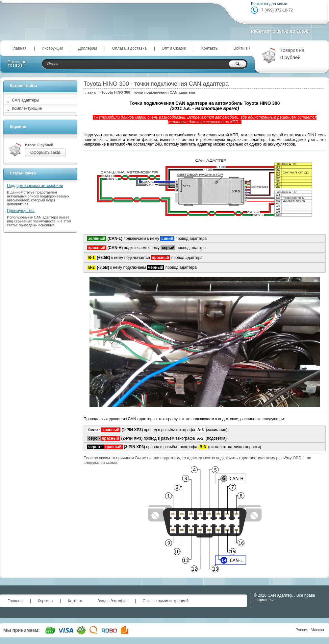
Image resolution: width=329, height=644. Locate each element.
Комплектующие (27, 108)
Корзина (18, 127)
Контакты (210, 48)
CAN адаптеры (25, 100)
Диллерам (88, 48)
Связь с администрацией (166, 601)
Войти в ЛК (244, 48)
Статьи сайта (23, 173)
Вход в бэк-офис (113, 601)
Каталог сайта (24, 86)
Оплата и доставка (129, 48)
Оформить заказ (45, 152)
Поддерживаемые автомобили (35, 186)
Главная (19, 48)
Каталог (75, 601)
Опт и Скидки (174, 48)
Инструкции (52, 48)
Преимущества (21, 211)
